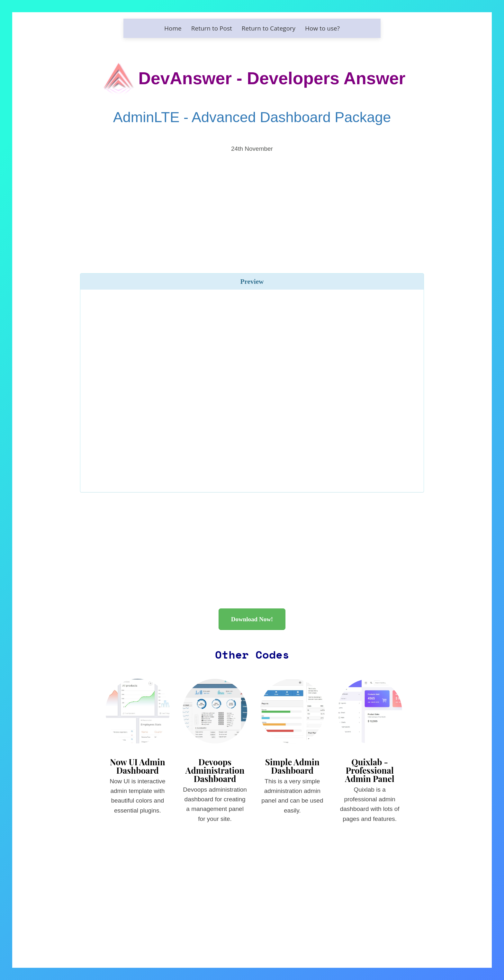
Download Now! (252, 619)
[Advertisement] (252, 204)
